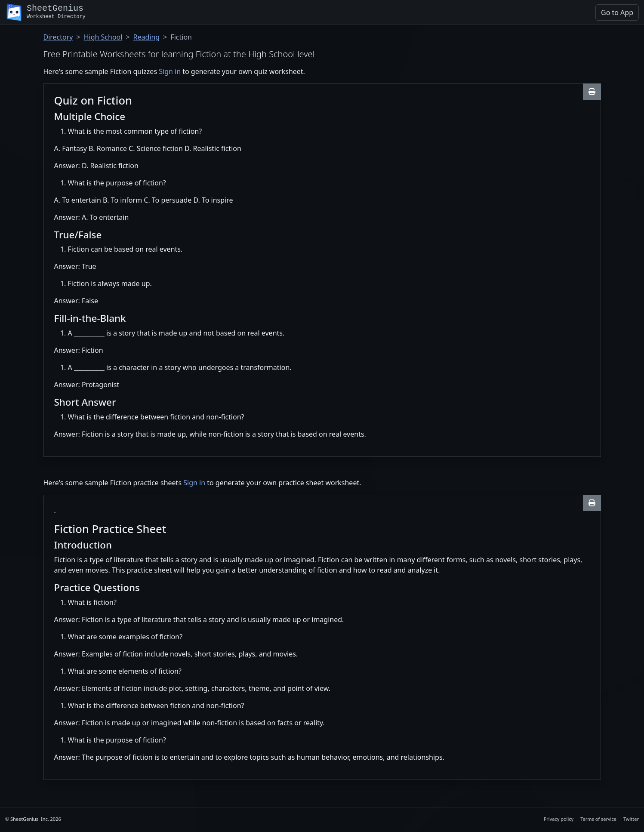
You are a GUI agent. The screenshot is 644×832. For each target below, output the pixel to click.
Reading (147, 37)
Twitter (631, 819)
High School (103, 37)
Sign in (170, 71)
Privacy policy (559, 819)
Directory (58, 37)
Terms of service (598, 819)
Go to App (617, 12)
